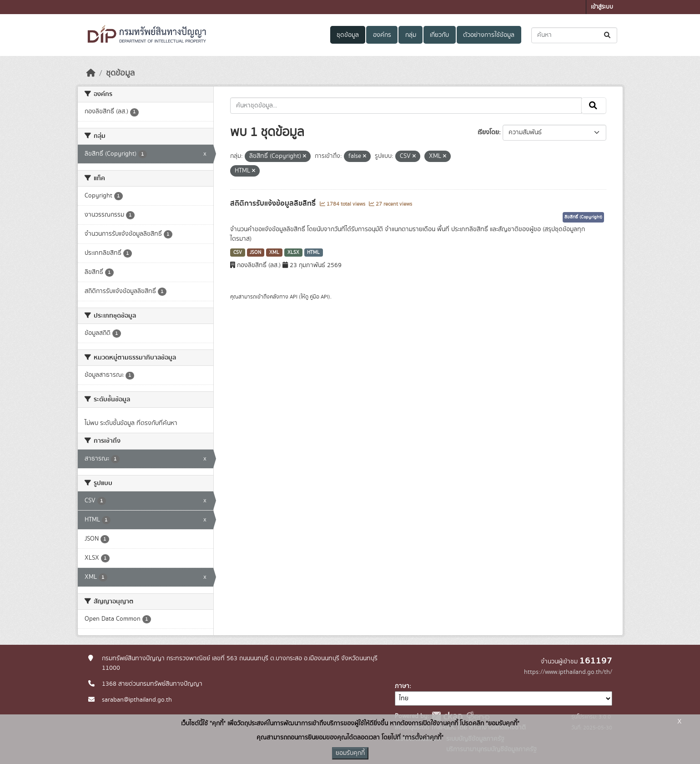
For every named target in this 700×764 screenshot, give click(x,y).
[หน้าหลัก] (91, 73)
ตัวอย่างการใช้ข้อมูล (489, 35)
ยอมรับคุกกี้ (350, 753)
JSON (255, 253)
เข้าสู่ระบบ (602, 7)
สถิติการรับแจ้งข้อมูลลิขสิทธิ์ (274, 203)
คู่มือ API (319, 297)
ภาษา (402, 686)
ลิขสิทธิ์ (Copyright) (583, 217)
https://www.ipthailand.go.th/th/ (568, 672)
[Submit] (608, 35)
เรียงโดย (488, 132)
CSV (238, 253)
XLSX (293, 253)
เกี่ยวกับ (439, 35)
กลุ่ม (411, 35)
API (294, 297)
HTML (313, 253)
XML (274, 253)
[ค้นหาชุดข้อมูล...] (574, 35)
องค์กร (382, 35)
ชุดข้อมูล (348, 35)
